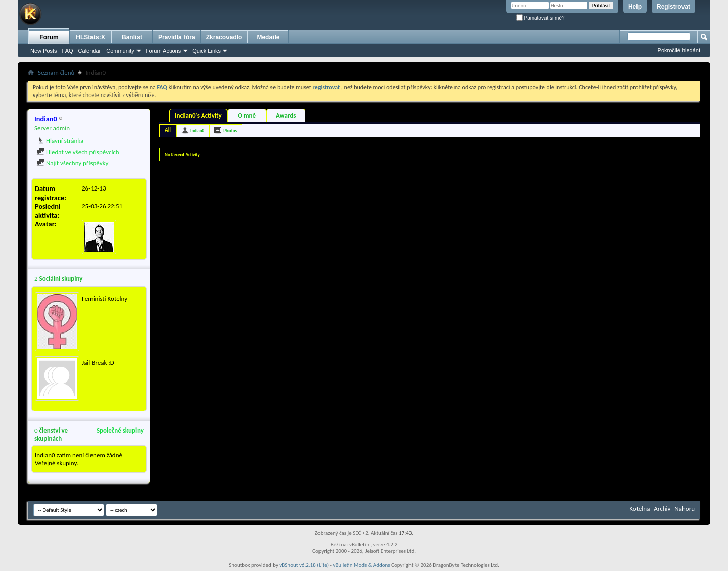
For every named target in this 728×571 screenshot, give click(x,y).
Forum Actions (163, 51)
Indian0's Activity (198, 115)
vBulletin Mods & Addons (361, 565)
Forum (49, 37)
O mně (247, 115)
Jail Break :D (98, 363)
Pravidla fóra (177, 37)
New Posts (44, 51)
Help (635, 7)
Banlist (132, 37)
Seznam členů (56, 73)
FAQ (68, 51)
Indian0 (197, 131)
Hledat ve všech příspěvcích (78, 152)
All (168, 130)
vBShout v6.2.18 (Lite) (304, 565)
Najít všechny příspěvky (72, 163)
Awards (286, 115)
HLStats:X (90, 37)
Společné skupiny (120, 430)
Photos (230, 131)
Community (120, 51)
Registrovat (673, 7)
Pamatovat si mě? (540, 18)
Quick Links (207, 51)
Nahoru (685, 509)
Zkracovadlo (224, 37)
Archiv (662, 509)
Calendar (90, 51)
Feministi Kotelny (105, 298)
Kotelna (640, 509)
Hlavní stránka (60, 141)
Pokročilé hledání (679, 50)
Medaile (268, 37)
